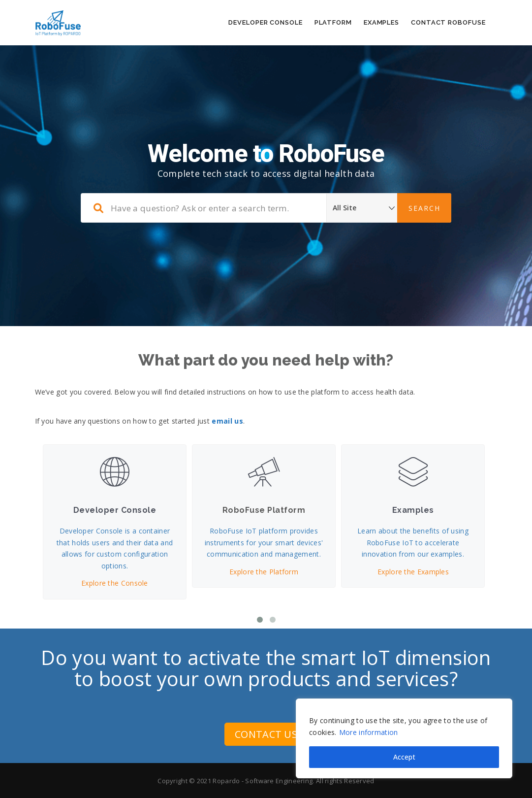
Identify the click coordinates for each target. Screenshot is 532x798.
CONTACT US (266, 734)
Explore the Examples (413, 571)
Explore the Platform (264, 571)
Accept (404, 757)
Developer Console (265, 22)
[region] (404, 738)
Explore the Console (115, 583)
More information (369, 732)
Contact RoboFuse (448, 22)
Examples (381, 22)
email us (227, 421)
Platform (333, 22)
